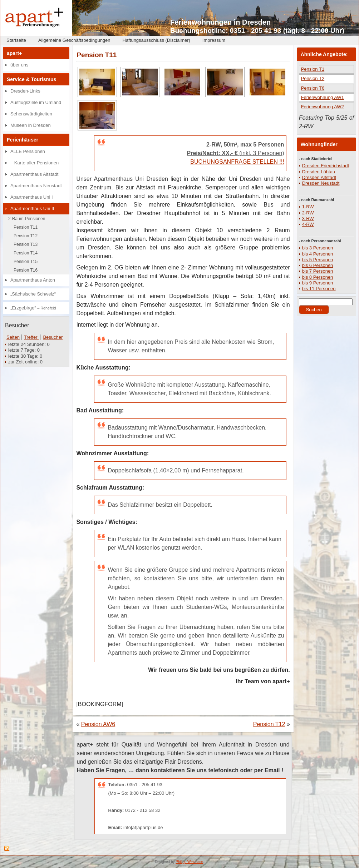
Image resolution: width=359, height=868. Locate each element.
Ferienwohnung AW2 (323, 107)
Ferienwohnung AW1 (323, 97)
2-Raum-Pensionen (27, 219)
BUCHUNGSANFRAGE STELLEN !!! (237, 162)
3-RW (308, 219)
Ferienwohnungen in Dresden (220, 22)
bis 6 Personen (318, 265)
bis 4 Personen (318, 254)
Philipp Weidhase (189, 862)
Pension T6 (313, 88)
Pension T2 (313, 78)
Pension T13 (26, 244)
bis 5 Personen (318, 260)
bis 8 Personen (318, 277)
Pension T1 (313, 69)
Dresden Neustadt (321, 183)
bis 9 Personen (318, 283)
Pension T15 (26, 262)
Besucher (53, 337)
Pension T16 (26, 270)
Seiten (13, 337)
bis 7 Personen (318, 271)
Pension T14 (26, 253)
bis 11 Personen (319, 289)
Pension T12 (26, 236)
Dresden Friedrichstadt (326, 166)
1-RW (308, 207)
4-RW (308, 224)
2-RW (308, 213)
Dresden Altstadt (319, 177)
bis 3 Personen (318, 248)
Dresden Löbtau (319, 172)
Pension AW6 (98, 724)
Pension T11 (26, 227)
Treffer (31, 337)
